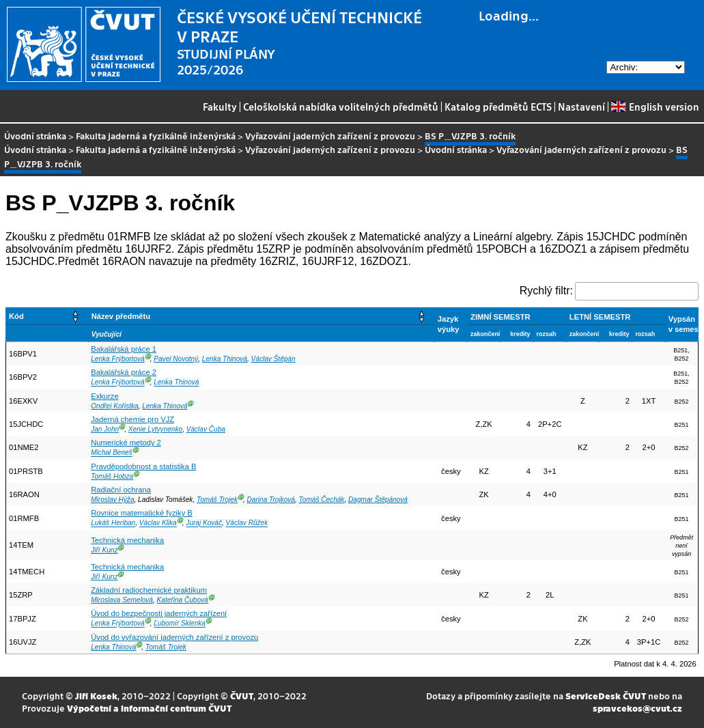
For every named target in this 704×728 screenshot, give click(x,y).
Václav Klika (158, 523)
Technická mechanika (127, 540)
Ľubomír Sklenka (180, 624)
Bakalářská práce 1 (124, 349)
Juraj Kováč (204, 523)
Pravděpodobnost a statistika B (143, 466)
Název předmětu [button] (121, 316)
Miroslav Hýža (112, 500)
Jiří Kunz (104, 550)
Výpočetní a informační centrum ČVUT (149, 708)
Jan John (105, 429)
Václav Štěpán (273, 359)
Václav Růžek (247, 523)
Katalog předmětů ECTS (498, 107)
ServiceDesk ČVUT (606, 696)
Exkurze (104, 396)
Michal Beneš (112, 453)
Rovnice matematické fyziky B (142, 513)
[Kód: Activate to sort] (47, 316)
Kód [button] (16, 316)
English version (655, 107)
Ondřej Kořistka (114, 406)
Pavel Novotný (176, 359)
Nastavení (581, 107)
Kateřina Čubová (183, 600)
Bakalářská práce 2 (124, 372)
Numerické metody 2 (126, 443)
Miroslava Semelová (122, 600)
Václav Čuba (206, 429)
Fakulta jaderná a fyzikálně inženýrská (156, 136)
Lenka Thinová (225, 359)
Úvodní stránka (35, 136)
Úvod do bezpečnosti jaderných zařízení (159, 613)
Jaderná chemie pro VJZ (132, 419)
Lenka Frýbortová (117, 359)
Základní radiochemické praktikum (149, 590)
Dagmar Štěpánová (378, 500)
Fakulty (220, 107)
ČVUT (242, 696)
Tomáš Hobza (112, 476)
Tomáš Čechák (322, 500)
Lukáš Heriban (113, 523)
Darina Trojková (271, 500)
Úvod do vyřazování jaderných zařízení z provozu (174, 637)
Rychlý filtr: (546, 291)
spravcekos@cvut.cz (637, 708)
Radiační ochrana (121, 490)
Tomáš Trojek (217, 500)
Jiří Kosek (96, 696)
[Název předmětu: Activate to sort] (261, 316)
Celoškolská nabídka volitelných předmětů (341, 107)
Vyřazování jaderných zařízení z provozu (330, 136)
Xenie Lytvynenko (155, 429)
